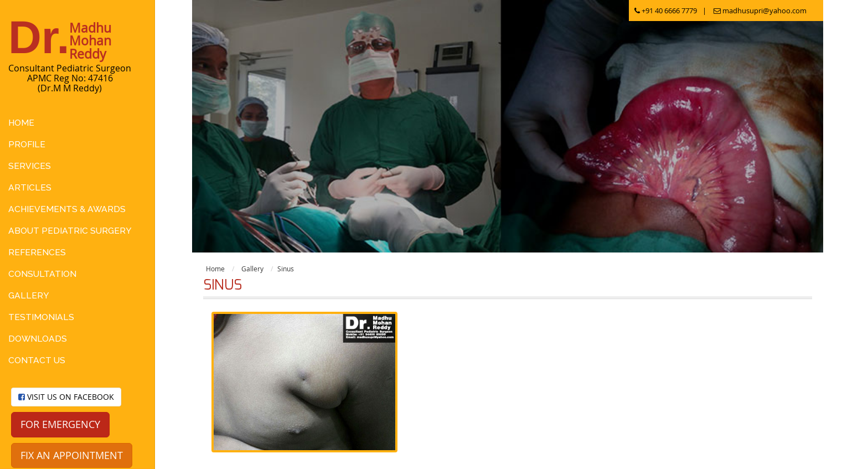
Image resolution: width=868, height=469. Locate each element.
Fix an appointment (72, 455)
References (37, 252)
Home (21, 123)
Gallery (29, 295)
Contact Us (37, 360)
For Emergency (60, 424)
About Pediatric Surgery (70, 231)
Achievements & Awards (67, 209)
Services (30, 166)
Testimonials (41, 317)
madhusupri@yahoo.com (760, 11)
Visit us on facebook (66, 397)
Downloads (38, 339)
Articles (30, 187)
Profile (27, 144)
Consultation (42, 274)
